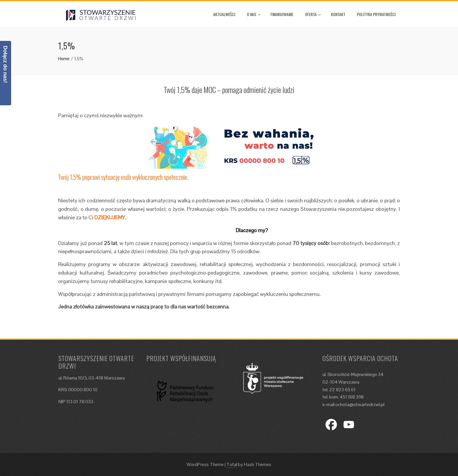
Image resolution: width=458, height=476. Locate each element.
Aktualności (224, 14)
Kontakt (338, 14)
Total (232, 464)
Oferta (313, 14)
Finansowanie (282, 14)
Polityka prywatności (376, 14)
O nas (254, 14)
